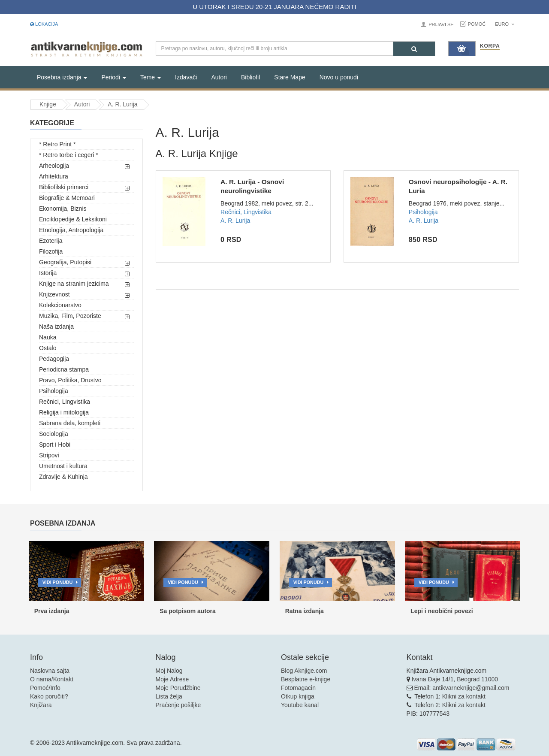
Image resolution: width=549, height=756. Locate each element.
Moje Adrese (172, 679)
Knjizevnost (54, 294)
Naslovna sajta (50, 671)
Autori (219, 77)
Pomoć (477, 24)
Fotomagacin (298, 688)
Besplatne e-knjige (306, 679)
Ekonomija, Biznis (63, 209)
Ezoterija (51, 241)
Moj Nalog (169, 671)
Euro (505, 24)
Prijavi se (441, 24)
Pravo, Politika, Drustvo (70, 380)
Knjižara (41, 705)
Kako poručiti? (49, 696)
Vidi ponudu (58, 582)
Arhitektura (54, 176)
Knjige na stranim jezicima (74, 284)
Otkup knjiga (298, 696)
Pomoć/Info (45, 688)
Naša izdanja (56, 327)
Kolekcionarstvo (60, 305)
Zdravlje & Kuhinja (63, 477)
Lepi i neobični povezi (442, 611)
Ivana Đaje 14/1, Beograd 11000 (455, 679)
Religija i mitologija (64, 412)
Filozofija (51, 251)
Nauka (48, 337)
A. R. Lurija (122, 104)
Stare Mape (290, 77)
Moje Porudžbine (178, 688)
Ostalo (48, 348)
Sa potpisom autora (188, 611)
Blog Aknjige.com (304, 671)
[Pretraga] (414, 49)
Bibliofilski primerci (64, 187)
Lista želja (169, 696)
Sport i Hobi (55, 445)
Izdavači (186, 77)
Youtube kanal (300, 705)
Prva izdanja (52, 611)
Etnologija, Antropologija (71, 230)
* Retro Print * (57, 144)
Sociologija (54, 434)
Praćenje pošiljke (178, 705)
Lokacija (44, 24)
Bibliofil (250, 77)
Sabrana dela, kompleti (70, 423)
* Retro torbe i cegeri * (69, 155)
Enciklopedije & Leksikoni (73, 219)
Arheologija (54, 166)
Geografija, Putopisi (65, 262)
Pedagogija (54, 359)
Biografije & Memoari (67, 198)
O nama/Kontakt (52, 679)
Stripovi (49, 455)
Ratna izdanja (305, 611)
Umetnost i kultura (63, 466)
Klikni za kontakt (464, 696)
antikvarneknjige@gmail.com (471, 688)
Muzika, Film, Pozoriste (70, 316)
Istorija (48, 273)
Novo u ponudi (339, 77)
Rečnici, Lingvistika (65, 402)
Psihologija (54, 391)
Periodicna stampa (64, 369)
